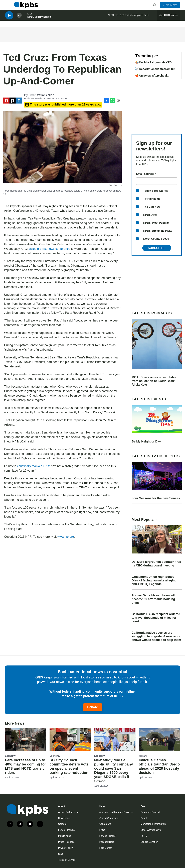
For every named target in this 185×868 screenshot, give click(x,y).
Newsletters (64, 818)
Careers (62, 824)
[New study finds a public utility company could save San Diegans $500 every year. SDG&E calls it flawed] (115, 740)
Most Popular (144, 519)
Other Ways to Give (151, 830)
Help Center (106, 848)
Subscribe (157, 248)
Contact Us (105, 824)
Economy (10, 756)
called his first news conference (49, 249)
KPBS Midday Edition (39, 18)
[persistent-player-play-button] (9, 17)
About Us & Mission (68, 812)
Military (143, 756)
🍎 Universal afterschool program (151, 77)
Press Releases (66, 842)
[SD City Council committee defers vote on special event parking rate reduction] (70, 740)
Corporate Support (150, 812)
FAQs (102, 830)
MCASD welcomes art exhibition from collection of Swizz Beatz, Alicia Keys (155, 381)
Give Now (170, 5)
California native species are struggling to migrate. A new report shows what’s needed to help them (157, 636)
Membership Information (153, 824)
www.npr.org (66, 537)
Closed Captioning (109, 818)
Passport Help (107, 842)
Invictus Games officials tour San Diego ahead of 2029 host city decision (159, 766)
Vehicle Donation (149, 842)
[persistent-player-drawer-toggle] (168, 17)
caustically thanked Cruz (33, 466)
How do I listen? (108, 836)
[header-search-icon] (155, 5)
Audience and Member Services (116, 812)
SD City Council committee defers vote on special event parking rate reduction (69, 766)
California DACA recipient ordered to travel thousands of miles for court (156, 618)
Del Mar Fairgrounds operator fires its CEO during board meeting (156, 564)
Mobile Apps (65, 836)
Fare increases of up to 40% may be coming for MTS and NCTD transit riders (26, 766)
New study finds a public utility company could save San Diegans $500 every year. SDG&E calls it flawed (114, 770)
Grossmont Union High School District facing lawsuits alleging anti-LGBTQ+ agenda (154, 580)
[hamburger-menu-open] (8, 5)
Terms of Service (67, 860)
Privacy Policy (65, 848)
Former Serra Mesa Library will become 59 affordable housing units (154, 599)
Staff (61, 854)
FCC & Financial (67, 830)
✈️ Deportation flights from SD (155, 69)
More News (16, 723)
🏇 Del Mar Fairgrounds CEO (153, 62)
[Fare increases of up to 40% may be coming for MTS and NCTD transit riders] (26, 740)
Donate (93, 707)
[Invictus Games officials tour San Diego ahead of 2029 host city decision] (159, 740)
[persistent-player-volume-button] (19, 17)
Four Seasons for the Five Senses (156, 498)
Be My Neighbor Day (146, 441)
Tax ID (144, 836)
